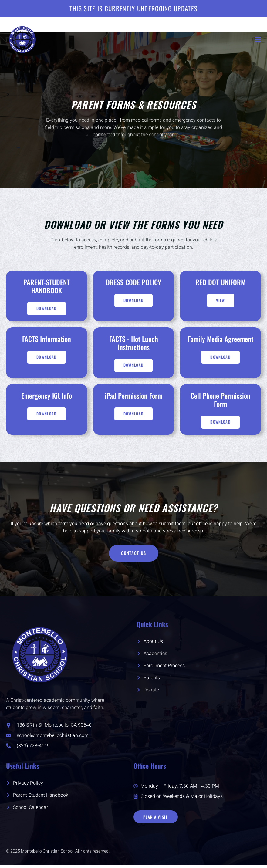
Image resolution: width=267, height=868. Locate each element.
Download (46, 309)
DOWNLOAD (220, 359)
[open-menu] (258, 40)
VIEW (220, 301)
